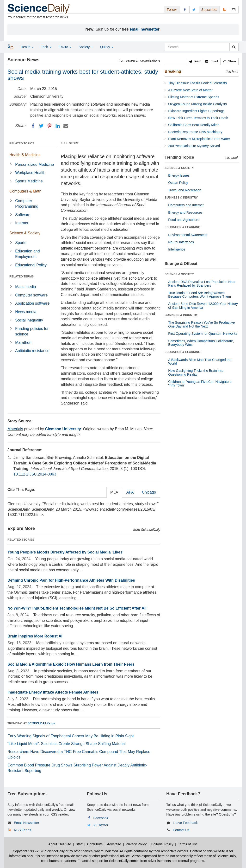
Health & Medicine (25, 155)
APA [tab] (130, 492)
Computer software (31, 295)
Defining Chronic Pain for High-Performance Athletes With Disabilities (71, 580)
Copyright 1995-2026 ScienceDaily (39, 851)
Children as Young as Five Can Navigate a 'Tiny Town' (200, 383)
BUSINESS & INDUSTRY (181, 198)
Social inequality (29, 320)
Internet (22, 223)
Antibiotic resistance (32, 351)
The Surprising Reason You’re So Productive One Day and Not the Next (201, 324)
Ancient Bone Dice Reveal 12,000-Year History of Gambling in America (203, 305)
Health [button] (27, 47)
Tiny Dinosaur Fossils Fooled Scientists (197, 83)
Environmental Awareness (188, 235)
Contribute (95, 844)
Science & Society (25, 233)
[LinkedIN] (58, 126)
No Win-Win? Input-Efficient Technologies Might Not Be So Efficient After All (77, 608)
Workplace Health (30, 173)
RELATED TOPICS (22, 143)
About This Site (60, 844)
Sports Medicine (29, 181)
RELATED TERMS (22, 276)
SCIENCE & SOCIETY (179, 168)
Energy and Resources (185, 212)
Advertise (114, 844)
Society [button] (86, 47)
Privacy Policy (136, 844)
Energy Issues (179, 175)
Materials (15, 429)
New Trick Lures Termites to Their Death (198, 118)
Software (23, 215)
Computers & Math (25, 191)
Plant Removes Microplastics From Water (199, 139)
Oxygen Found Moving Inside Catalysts (197, 104)
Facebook (101, 818)
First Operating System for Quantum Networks (203, 334)
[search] (234, 47)
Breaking (173, 71)
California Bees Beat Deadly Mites (194, 125)
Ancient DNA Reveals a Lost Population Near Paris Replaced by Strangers (202, 284)
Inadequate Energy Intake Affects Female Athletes (53, 692)
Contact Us (181, 830)
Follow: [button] (172, 10)
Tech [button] (46, 47)
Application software (32, 303)
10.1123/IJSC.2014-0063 (35, 474)
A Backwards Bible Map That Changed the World (200, 362)
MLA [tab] (114, 492)
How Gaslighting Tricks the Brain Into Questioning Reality (196, 372)
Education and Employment (27, 254)
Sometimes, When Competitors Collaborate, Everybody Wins (201, 343)
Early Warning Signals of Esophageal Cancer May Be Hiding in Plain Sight (71, 736)
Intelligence (177, 249)
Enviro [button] (65, 47)
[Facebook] (33, 126)
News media (26, 312)
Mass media (25, 287)
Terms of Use (188, 844)
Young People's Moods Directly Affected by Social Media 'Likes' (65, 552)
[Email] (66, 126)
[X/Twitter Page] (194, 10)
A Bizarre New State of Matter (190, 90)
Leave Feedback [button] (185, 823)
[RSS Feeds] (224, 10)
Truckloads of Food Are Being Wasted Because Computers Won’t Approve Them (200, 295)
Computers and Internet (186, 205)
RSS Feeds (23, 830)
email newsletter (145, 29)
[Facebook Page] (185, 10)
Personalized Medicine (34, 164)
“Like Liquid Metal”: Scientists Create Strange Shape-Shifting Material (67, 744)
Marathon (23, 343)
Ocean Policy (178, 183)
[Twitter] (41, 126)
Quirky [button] (107, 47)
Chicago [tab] (149, 492)
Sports (21, 243)
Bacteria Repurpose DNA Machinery (195, 132)
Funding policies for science (32, 331)
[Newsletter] (234, 10)
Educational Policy (31, 265)
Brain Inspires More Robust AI (35, 636)
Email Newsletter (27, 823)
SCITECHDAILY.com (41, 723)
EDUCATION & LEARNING (182, 227)
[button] (195, 61)
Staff (79, 844)
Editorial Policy (162, 844)
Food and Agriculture (184, 220)
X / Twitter (101, 825)
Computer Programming (27, 204)
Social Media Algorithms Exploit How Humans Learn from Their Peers (71, 664)
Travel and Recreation (185, 190)
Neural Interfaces (181, 242)
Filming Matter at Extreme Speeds (194, 97)
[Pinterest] (49, 126)
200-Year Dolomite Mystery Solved (194, 146)
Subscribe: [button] (209, 10)
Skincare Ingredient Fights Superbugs (196, 111)
